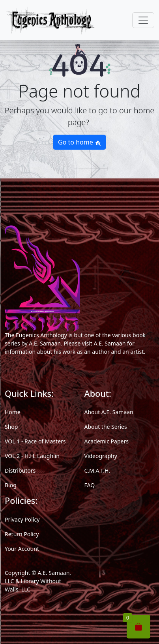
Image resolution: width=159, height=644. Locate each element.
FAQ (90, 485)
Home (13, 412)
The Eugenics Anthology (36, 335)
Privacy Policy (22, 519)
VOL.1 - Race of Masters (35, 441)
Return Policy (22, 534)
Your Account (22, 549)
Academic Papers (107, 441)
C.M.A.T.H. (97, 470)
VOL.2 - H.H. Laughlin (32, 456)
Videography (101, 456)
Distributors (20, 470)
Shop (11, 427)
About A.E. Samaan (109, 412)
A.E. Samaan (45, 343)
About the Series (106, 427)
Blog (11, 485)
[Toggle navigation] (143, 20)
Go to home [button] (79, 142)
